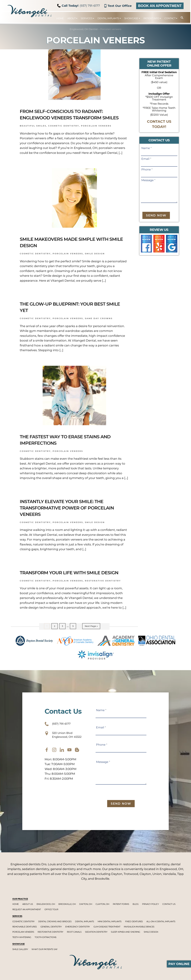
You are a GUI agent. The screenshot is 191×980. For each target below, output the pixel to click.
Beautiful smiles (33, 132)
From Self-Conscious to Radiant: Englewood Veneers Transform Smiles (70, 117)
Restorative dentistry (103, 593)
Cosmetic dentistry (64, 132)
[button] (181, 18)
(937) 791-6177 (79, 6)
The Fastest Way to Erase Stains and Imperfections (69, 446)
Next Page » (91, 640)
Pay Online (179, 964)
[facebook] (47, 766)
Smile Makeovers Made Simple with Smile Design (73, 248)
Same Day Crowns (99, 325)
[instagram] (54, 766)
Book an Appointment (160, 6)
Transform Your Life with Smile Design (68, 582)
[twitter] (62, 766)
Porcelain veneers (96, 132)
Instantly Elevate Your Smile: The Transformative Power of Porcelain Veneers (71, 514)
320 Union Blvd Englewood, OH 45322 (68, 749)
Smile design (95, 260)
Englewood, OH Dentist (84, 29)
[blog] (77, 766)
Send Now (156, 215)
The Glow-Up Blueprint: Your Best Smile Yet (72, 313)
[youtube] (69, 766)
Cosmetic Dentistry (35, 529)
